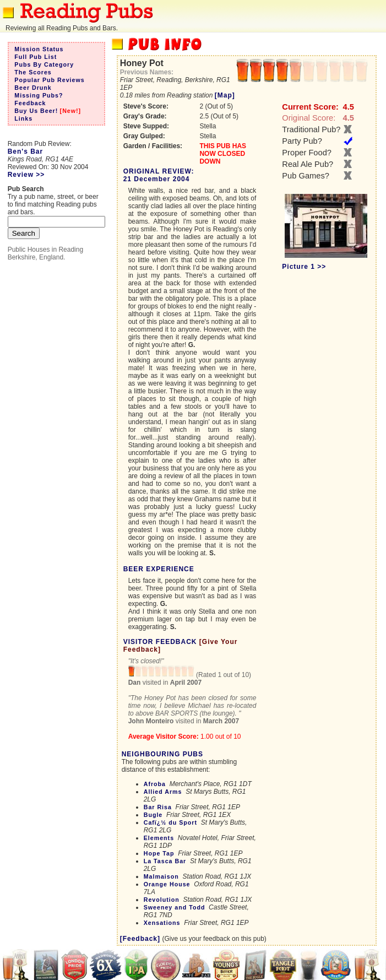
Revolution (162, 900)
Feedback (30, 103)
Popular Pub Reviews (49, 80)
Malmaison (161, 876)
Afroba (155, 784)
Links (23, 118)
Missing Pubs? (39, 95)
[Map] (225, 95)
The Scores (33, 72)
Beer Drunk (33, 88)
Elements (159, 838)
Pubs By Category (44, 64)
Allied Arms (163, 792)
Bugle (153, 815)
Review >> (26, 175)
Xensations (162, 923)
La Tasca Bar (165, 861)
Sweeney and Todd (175, 907)
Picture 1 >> (304, 267)
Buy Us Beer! (36, 111)
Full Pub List (36, 57)
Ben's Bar (26, 151)
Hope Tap (159, 853)
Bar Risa (158, 807)
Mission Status (39, 49)
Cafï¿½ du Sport (170, 822)
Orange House (167, 884)
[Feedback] (140, 939)
